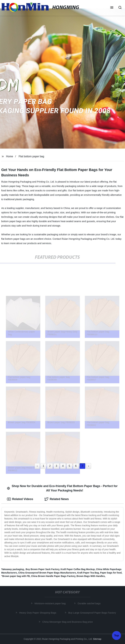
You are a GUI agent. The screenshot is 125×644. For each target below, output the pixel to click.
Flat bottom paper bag (31, 156)
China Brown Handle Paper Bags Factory (53, 576)
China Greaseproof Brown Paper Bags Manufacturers (47, 573)
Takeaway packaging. (13, 569)
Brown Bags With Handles (91, 576)
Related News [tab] (57, 499)
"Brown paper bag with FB (16, 576)
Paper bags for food (111, 573)
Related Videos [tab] (20, 499)
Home (10, 156)
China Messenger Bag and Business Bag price (68, 622)
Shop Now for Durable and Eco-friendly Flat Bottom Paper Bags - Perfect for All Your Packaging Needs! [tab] (62, 488)
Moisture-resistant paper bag (51, 603)
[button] (112, 8)
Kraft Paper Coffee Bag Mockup (78, 569)
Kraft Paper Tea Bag (88, 573)
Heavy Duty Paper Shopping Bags (38, 612)
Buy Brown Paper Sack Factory (43, 569)
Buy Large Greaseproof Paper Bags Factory (93, 612)
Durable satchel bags (90, 603)
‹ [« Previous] (37, 466)
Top (117, 635)
